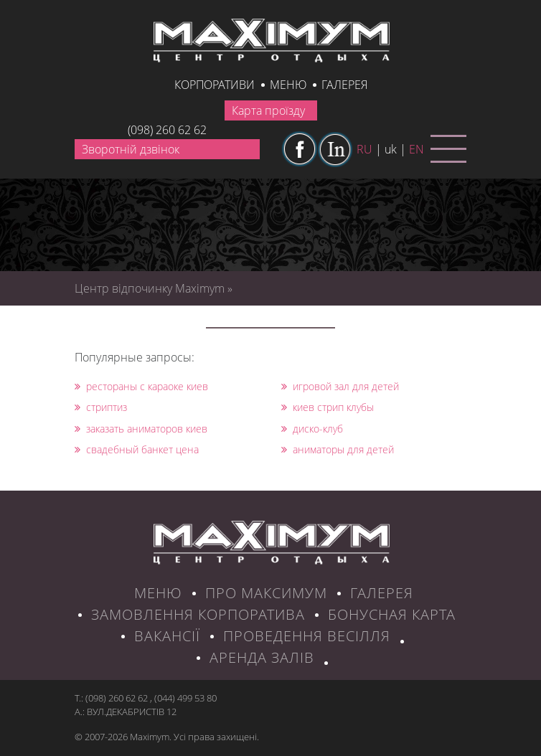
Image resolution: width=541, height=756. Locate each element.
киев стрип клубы (328, 407)
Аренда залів (262, 657)
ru (364, 149)
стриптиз (101, 407)
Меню (288, 85)
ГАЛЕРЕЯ (382, 593)
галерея (344, 85)
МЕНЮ (158, 593)
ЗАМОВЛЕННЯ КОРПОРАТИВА (198, 614)
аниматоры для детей (338, 449)
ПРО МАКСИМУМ (266, 593)
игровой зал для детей (340, 386)
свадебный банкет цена (137, 449)
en (417, 149)
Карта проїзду (268, 110)
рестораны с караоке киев (141, 386)
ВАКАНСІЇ (167, 636)
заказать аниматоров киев (141, 429)
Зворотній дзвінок (131, 149)
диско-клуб (312, 429)
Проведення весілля (307, 636)
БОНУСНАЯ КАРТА (392, 614)
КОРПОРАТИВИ (215, 85)
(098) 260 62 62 (167, 130)
